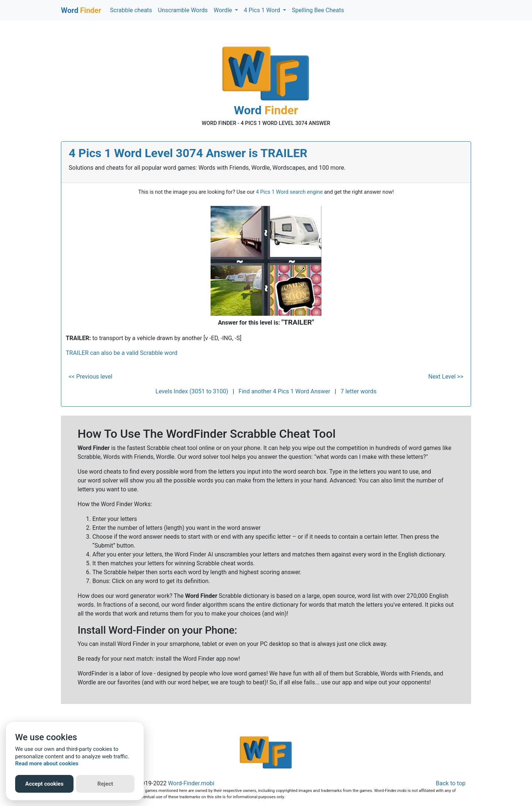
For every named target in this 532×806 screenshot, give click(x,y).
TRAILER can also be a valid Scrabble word (122, 353)
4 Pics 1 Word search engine (289, 192)
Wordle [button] (224, 10)
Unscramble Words (183, 10)
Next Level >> (446, 377)
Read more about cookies (47, 763)
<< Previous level (91, 377)
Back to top (451, 783)
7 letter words (359, 391)
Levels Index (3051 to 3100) (192, 391)
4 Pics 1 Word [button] (263, 10)
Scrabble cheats (131, 10)
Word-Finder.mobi (191, 783)
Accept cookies (44, 784)
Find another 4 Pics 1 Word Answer (284, 391)
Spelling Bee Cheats (318, 10)
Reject (105, 784)
